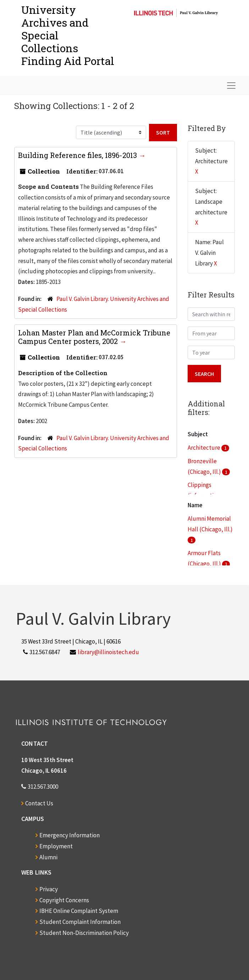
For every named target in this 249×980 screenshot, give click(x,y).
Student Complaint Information (80, 922)
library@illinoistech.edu (108, 652)
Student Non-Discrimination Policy (84, 933)
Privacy (49, 889)
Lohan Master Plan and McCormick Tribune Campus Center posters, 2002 (94, 337)
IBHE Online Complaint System (79, 911)
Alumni (48, 857)
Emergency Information (70, 835)
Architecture (204, 448)
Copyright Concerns (64, 900)
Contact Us (39, 803)
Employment (56, 846)
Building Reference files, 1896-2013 (78, 155)
